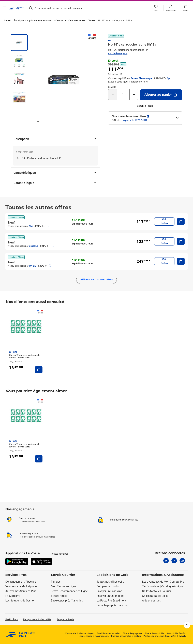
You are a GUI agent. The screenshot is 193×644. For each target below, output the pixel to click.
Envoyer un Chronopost (110, 596)
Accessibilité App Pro (177, 633)
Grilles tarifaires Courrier (157, 591)
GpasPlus (34, 246)
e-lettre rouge (59, 596)
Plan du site (71, 633)
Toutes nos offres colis (110, 582)
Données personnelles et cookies (126, 636)
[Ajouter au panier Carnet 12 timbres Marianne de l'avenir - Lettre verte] (39, 370)
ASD (31, 226)
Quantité (112, 87)
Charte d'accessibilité (155, 633)
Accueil (7, 20)
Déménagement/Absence (21, 582)
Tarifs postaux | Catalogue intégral (163, 586)
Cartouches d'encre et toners (70, 20)
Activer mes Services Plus (21, 591)
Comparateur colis (108, 586)
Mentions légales (87, 633)
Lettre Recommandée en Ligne (69, 591)
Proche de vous (27, 518)
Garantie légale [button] (145, 106)
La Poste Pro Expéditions (112, 600)
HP (110, 40)
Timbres (56, 582)
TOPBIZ (33, 266)
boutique (19, 20)
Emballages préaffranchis (112, 605)
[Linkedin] (166, 561)
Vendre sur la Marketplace (21, 586)
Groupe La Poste (65, 619)
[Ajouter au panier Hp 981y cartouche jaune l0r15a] (161, 95)
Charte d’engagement (133, 633)
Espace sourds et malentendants (94, 636)
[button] (156, 8)
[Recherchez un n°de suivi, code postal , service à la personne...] (57, 8)
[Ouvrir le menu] (5, 8)
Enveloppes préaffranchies (67, 600)
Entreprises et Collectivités (37, 619)
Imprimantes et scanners (40, 20)
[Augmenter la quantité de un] (134, 94)
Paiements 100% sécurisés (124, 520)
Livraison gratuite (28, 533)
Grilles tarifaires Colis (155, 596)
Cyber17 (182, 636)
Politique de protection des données (160, 636)
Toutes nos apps (60, 554)
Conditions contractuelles (109, 633)
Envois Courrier (63, 575)
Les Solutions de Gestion (20, 600)
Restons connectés (170, 553)
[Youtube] (182, 561)
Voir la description (118, 53)
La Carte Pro (13, 596)
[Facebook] (174, 561)
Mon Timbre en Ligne (63, 586)
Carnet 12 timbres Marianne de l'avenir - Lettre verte (25, 356)
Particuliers (12, 619)
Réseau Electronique (141, 78)
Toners (92, 20)
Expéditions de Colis (112, 575)
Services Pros (16, 575)
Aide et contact (151, 600)
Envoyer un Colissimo (109, 591)
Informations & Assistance (163, 575)
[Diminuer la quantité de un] (113, 94)
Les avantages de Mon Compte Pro (163, 582)
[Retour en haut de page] (187, 625)
